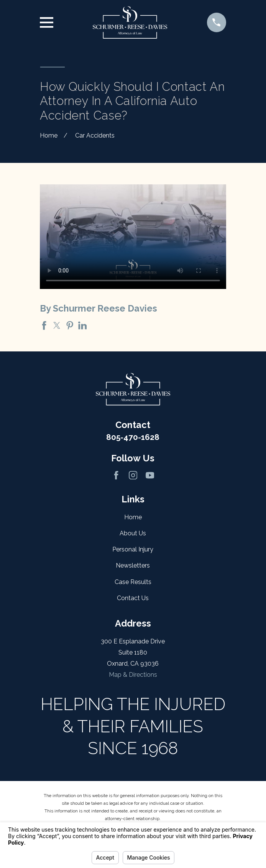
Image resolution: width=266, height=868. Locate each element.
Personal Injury (133, 549)
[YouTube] (150, 475)
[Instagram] (133, 475)
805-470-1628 (133, 437)
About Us (133, 533)
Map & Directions (133, 675)
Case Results (133, 582)
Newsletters (133, 565)
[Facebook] (116, 475)
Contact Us (133, 598)
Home (133, 517)
